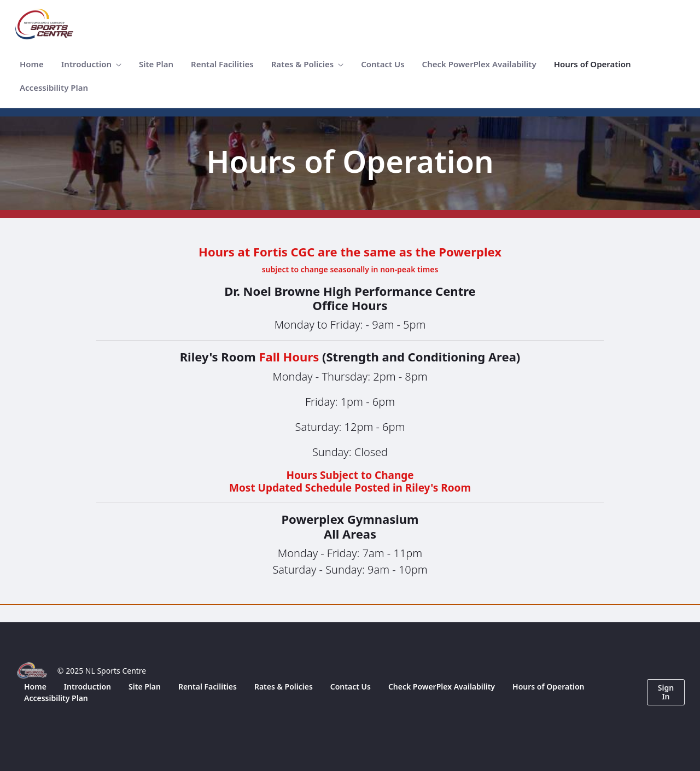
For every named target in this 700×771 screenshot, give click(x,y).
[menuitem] (32, 64)
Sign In (666, 692)
